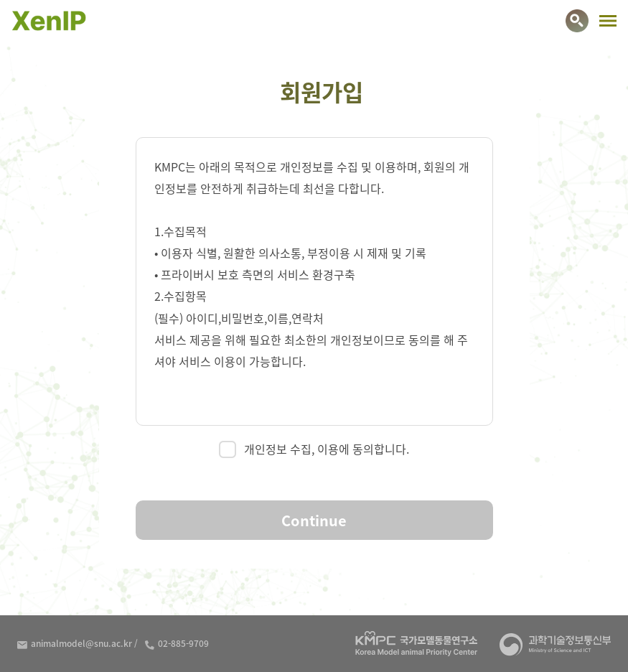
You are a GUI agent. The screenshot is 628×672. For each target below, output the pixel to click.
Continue (314, 520)
